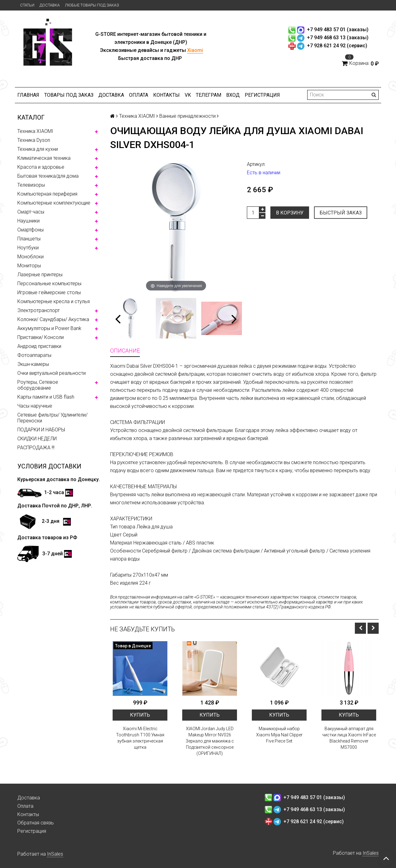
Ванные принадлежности (187, 116)
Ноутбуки (28, 248)
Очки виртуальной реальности (52, 373)
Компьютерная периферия (47, 194)
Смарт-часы (31, 212)
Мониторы (29, 266)
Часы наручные (35, 406)
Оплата (139, 95)
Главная (28, 95)
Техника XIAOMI (35, 131)
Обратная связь (36, 823)
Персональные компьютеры (49, 284)
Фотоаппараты (34, 355)
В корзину (290, 213)
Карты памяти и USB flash (46, 397)
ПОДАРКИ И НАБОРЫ (41, 430)
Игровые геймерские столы (49, 292)
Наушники (28, 221)
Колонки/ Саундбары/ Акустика (53, 319)
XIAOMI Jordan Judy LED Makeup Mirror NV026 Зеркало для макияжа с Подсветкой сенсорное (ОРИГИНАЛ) (210, 741)
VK (188, 95)
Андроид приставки (39, 346)
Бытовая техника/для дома (48, 176)
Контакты (166, 95)
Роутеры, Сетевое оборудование (38, 385)
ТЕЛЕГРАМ (209, 95)
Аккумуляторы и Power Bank (49, 328)
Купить (140, 715)
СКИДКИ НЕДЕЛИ (37, 439)
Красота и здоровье (41, 167)
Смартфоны (30, 230)
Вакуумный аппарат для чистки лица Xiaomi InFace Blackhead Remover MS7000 (349, 738)
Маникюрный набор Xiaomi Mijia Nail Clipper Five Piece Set (279, 735)
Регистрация (262, 95)
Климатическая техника (44, 158)
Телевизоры (31, 185)
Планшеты (29, 239)
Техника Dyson (34, 140)
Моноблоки (30, 257)
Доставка (50, 5)
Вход (233, 95)
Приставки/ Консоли (41, 337)
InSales (55, 854)
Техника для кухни (38, 149)
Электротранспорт (39, 310)
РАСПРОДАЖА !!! (36, 448)
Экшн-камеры (33, 364)
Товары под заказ (69, 95)
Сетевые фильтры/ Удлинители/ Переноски (52, 418)
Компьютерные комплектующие (54, 203)
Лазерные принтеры (40, 275)
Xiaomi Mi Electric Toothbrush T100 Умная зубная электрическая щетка (140, 738)
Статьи (27, 5)
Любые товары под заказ (92, 5)
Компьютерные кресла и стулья (54, 301)
